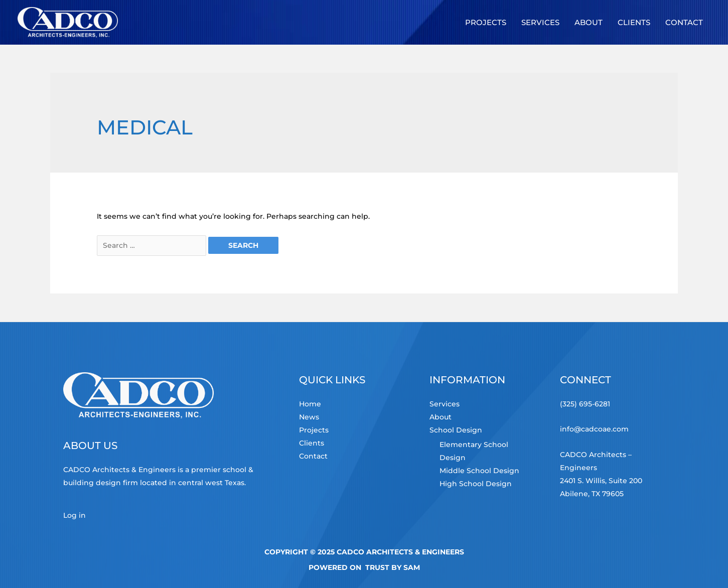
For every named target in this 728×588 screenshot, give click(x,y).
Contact (313, 456)
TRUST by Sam (393, 567)
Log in (75, 515)
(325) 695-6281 (585, 404)
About (441, 417)
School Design (456, 430)
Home (310, 404)
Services (445, 404)
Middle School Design (479, 471)
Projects (314, 430)
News (309, 417)
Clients (312, 443)
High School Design (476, 484)
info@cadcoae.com (594, 429)
